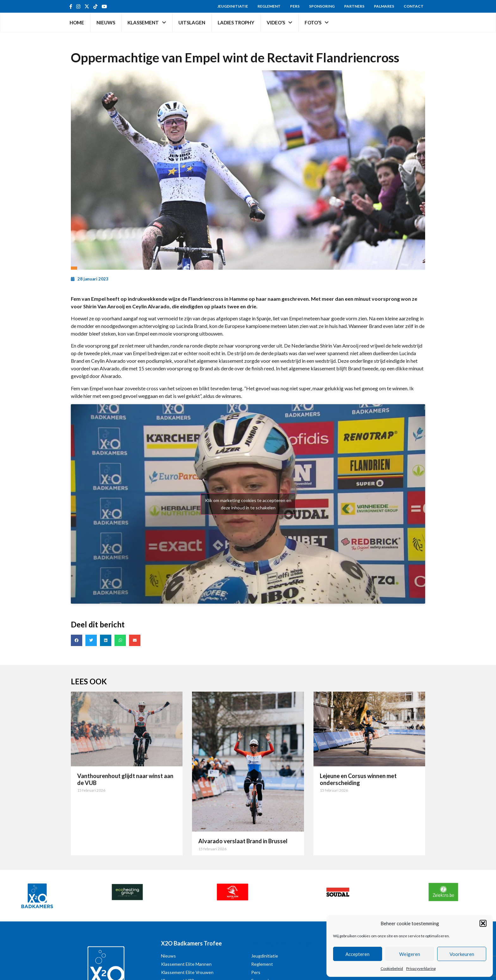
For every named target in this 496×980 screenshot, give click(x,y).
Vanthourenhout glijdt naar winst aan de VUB (125, 779)
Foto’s (317, 23)
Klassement (147, 23)
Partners (354, 6)
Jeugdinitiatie (233, 6)
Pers (295, 6)
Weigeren (410, 954)
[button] (483, 923)
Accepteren (357, 954)
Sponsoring (322, 6)
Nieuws (106, 22)
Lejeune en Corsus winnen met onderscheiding (358, 779)
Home (77, 22)
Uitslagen (192, 22)
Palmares (384, 6)
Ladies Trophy (236, 22)
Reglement (269, 6)
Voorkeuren (462, 954)
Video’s (279, 23)
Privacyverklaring (421, 968)
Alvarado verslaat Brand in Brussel (243, 841)
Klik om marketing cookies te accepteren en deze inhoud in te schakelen (248, 504)
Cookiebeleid (392, 968)
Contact (414, 6)
